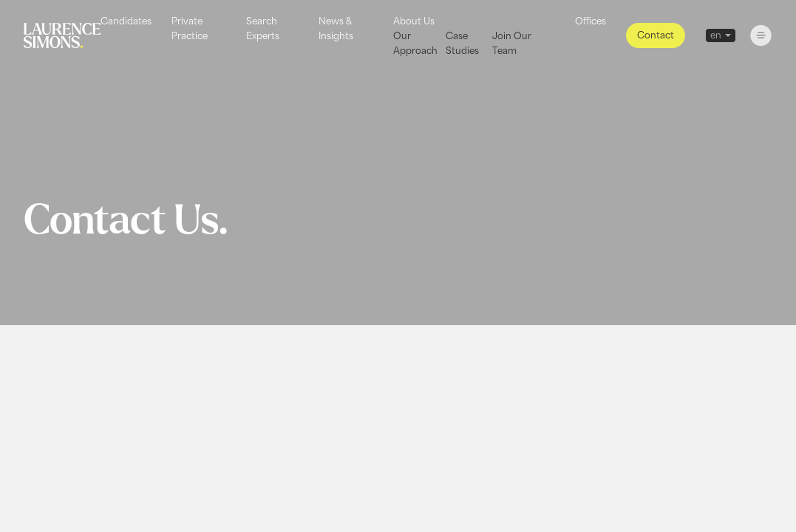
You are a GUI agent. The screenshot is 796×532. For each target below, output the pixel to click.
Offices (591, 21)
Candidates (126, 21)
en (716, 35)
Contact (656, 35)
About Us (414, 21)
